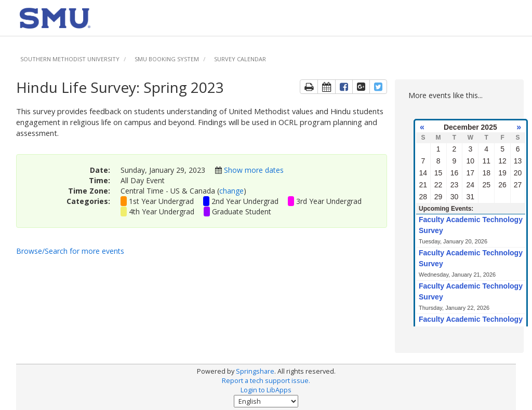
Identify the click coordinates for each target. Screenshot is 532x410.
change (231, 191)
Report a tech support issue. (266, 381)
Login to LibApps (266, 390)
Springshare (255, 371)
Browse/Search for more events (70, 251)
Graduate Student (242, 211)
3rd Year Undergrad (329, 201)
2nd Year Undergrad (245, 201)
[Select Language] (266, 401)
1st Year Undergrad (161, 201)
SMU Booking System (167, 59)
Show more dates (254, 170)
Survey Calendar (240, 59)
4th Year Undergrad (162, 211)
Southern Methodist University (70, 59)
